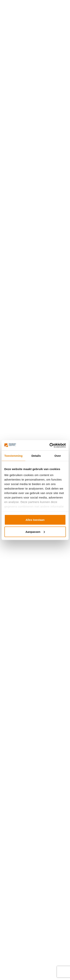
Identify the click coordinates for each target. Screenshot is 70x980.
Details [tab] (36, 456)
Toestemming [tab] (13, 456)
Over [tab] (58, 456)
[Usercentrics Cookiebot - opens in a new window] (50, 445)
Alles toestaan (35, 520)
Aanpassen (35, 532)
